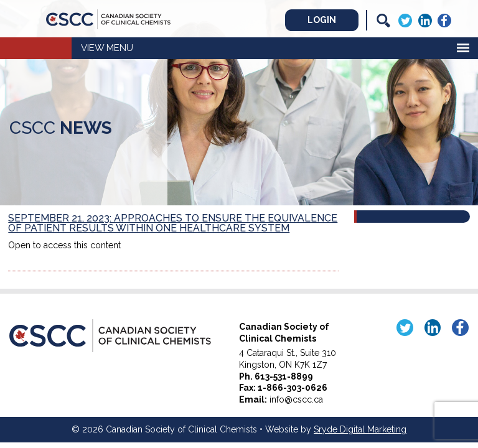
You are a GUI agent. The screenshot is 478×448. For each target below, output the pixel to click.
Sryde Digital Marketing (360, 429)
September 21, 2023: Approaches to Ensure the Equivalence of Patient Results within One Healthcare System (173, 223)
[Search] (383, 21)
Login (322, 20)
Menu (120, 48)
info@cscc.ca (296, 399)
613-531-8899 (284, 376)
